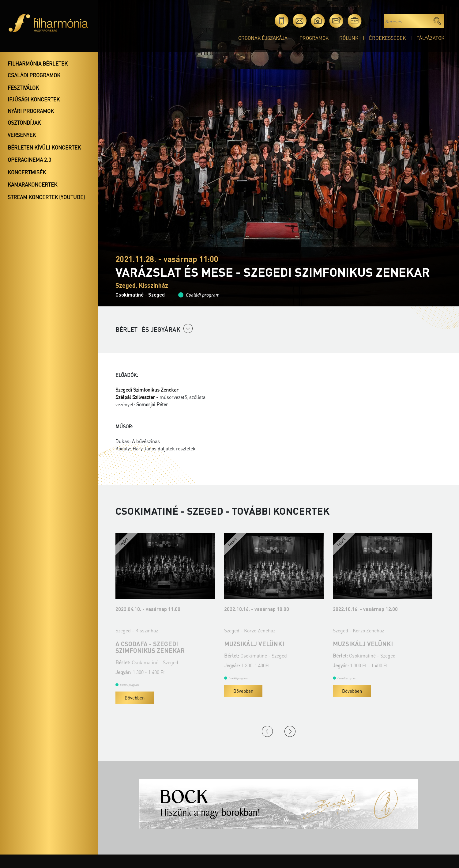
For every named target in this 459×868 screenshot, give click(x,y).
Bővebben (135, 698)
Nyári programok (31, 111)
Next (290, 731)
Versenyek (22, 135)
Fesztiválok (23, 88)
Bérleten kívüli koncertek (44, 147)
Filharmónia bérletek (38, 63)
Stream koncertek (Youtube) (46, 197)
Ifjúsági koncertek (34, 99)
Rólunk (349, 38)
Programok (314, 38)
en (373, 21)
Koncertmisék (27, 172)
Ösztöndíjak (24, 123)
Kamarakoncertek (32, 184)
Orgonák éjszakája (263, 38)
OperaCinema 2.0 (29, 160)
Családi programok (34, 75)
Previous (267, 731)
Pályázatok (430, 38)
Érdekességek (387, 38)
